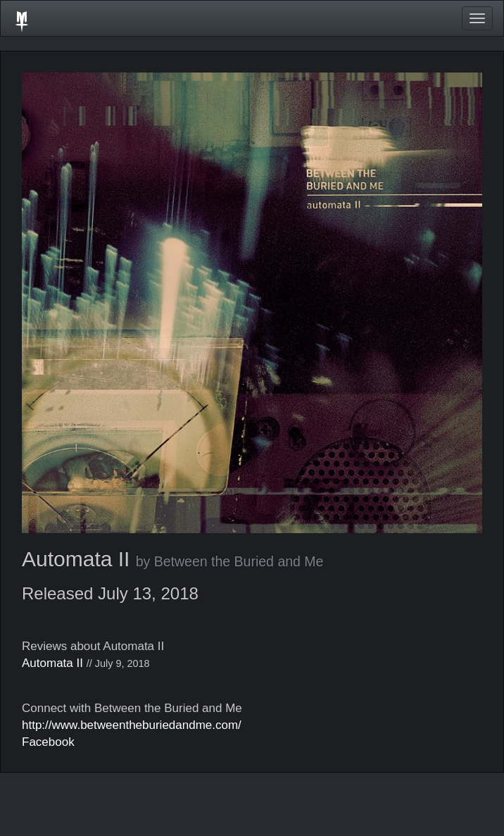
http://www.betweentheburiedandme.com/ (132, 725)
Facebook (48, 742)
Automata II (52, 663)
